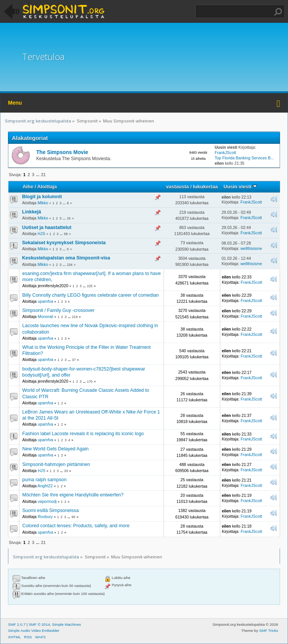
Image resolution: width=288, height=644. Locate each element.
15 (69, 218)
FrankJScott (225, 153)
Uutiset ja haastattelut (47, 227)
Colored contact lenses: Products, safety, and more (76, 526)
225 (90, 286)
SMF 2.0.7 (17, 624)
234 (70, 265)
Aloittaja (47, 187)
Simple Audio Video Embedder (34, 630)
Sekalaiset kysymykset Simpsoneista (64, 243)
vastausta (177, 187)
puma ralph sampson (45, 480)
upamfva (45, 301)
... (38, 175)
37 (74, 360)
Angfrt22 (45, 486)
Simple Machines (67, 624)
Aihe (28, 187)
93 (73, 517)
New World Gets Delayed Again (56, 449)
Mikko (43, 203)
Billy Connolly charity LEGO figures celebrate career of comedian (91, 295)
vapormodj (47, 501)
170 (90, 382)
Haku (278, 12)
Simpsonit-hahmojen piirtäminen (56, 464)
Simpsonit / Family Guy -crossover (59, 310)
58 (66, 234)
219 (75, 317)
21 (43, 175)
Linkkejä (32, 212)
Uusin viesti (241, 187)
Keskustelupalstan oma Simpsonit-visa (66, 258)
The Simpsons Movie (62, 152)
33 (66, 471)
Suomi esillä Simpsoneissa (51, 510)
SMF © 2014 (39, 624)
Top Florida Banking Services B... (244, 158)
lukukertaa (205, 187)
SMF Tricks (269, 630)
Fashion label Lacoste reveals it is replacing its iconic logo (83, 434)
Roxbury (45, 517)
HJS (41, 234)
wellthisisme (251, 248)
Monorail (45, 316)
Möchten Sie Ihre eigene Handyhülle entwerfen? (73, 495)
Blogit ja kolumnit (42, 197)
